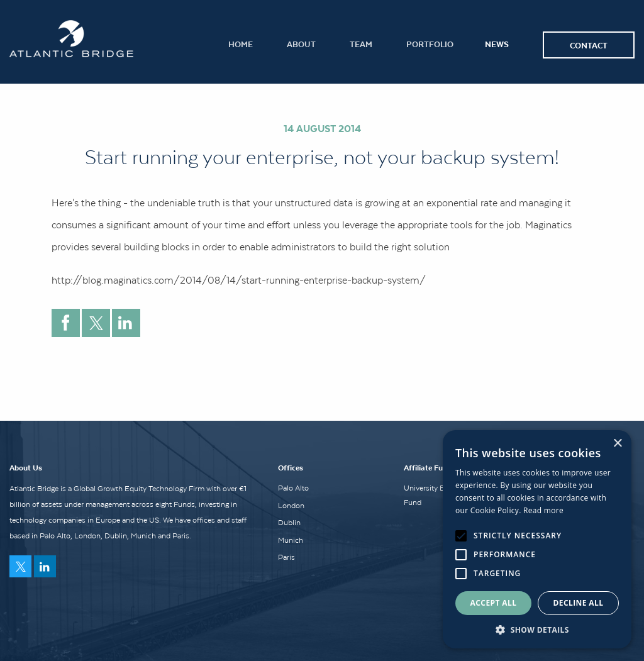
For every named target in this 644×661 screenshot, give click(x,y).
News (497, 44)
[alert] (537, 539)
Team (361, 44)
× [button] (617, 444)
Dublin (289, 523)
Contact (589, 45)
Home (241, 44)
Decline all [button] (579, 603)
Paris (286, 557)
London (291, 506)
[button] (537, 630)
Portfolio (430, 44)
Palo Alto (293, 488)
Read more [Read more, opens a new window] (543, 510)
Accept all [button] (494, 603)
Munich (291, 540)
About (301, 44)
